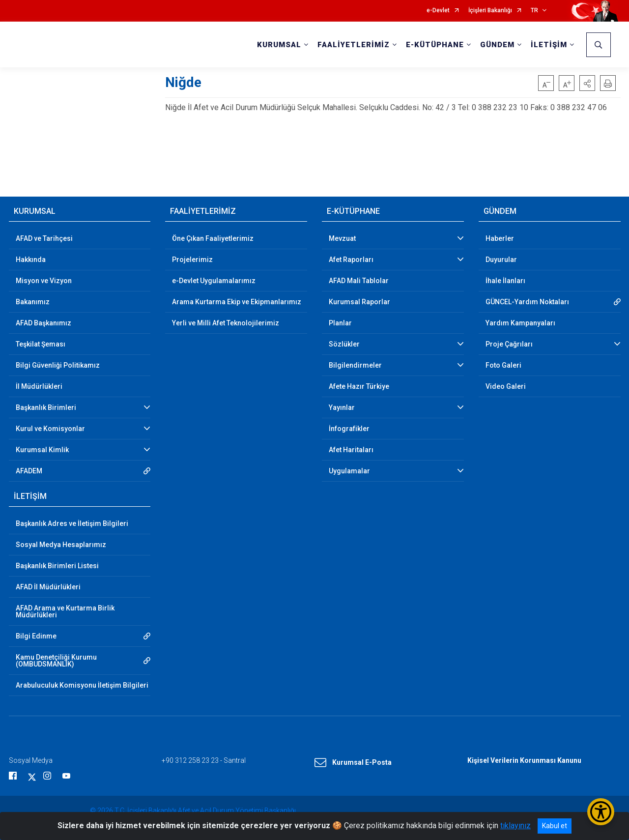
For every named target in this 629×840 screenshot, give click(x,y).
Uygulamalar (349, 471)
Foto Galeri (503, 365)
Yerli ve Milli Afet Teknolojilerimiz (226, 323)
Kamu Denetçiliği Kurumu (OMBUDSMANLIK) (56, 661)
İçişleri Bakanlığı (490, 11)
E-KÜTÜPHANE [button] (435, 45)
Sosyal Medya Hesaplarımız (61, 545)
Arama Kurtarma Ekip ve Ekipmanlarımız (237, 302)
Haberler (500, 238)
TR (534, 11)
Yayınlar (342, 407)
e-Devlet (438, 11)
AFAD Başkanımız (43, 323)
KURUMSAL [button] (279, 45)
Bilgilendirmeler (355, 365)
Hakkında (31, 260)
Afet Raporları (351, 260)
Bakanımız (33, 302)
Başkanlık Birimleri (46, 407)
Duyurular (501, 260)
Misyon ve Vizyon (44, 281)
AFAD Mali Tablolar (359, 281)
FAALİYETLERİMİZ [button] (354, 45)
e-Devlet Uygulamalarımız (214, 281)
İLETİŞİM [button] (549, 45)
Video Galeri (506, 386)
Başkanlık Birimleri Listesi (57, 566)
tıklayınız (515, 826)
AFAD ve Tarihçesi (44, 238)
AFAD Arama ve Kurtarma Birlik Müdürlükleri (65, 611)
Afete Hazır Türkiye (359, 386)
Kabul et (555, 826)
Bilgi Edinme (36, 636)
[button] (587, 83)
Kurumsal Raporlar (359, 302)
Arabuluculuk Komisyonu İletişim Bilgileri (82, 685)
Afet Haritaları (351, 450)
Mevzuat (342, 238)
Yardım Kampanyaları (520, 323)
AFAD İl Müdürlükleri (48, 587)
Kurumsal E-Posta (353, 763)
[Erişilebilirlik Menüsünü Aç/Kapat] (601, 812)
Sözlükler (344, 344)
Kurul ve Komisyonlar (50, 429)
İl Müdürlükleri (39, 386)
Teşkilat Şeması (41, 344)
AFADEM (29, 471)
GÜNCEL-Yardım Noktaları (527, 302)
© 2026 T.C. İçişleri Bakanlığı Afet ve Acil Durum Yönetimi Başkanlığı (193, 811)
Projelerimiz (192, 260)
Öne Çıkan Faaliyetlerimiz (213, 238)
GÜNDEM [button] (497, 45)
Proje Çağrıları (509, 344)
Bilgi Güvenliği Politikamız (58, 365)
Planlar (340, 323)
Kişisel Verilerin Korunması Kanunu (524, 760)
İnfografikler (349, 429)
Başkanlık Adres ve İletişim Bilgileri (72, 523)
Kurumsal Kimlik (42, 450)
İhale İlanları (505, 281)
